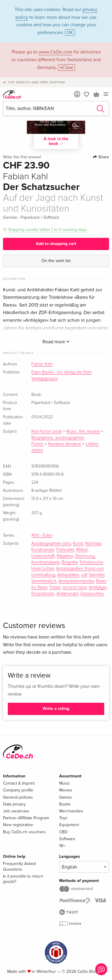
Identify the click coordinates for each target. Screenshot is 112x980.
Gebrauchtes (92, 594)
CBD (63, 832)
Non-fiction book (47, 431)
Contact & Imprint (19, 783)
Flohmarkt (65, 550)
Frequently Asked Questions (19, 866)
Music (65, 783)
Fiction (37, 444)
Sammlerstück (44, 581)
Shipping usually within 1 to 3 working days (47, 230)
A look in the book (56, 141)
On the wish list (56, 261)
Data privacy (14, 804)
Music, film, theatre (83, 431)
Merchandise (71, 811)
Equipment (69, 825)
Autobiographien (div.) (51, 543)
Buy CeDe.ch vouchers (24, 832)
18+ (62, 846)
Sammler (97, 575)
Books (65, 804)
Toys (63, 818)
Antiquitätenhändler (76, 581)
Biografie (70, 562)
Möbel (82, 550)
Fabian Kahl (42, 364)
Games (66, 797)
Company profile (18, 790)
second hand (75, 587)
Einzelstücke (43, 594)
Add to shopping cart (56, 244)
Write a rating (56, 709)
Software (67, 839)
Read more (56, 342)
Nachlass (93, 543)
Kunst (78, 543)
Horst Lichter (43, 569)
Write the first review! (22, 157)
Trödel (55, 587)
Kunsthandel (43, 550)
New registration (18, 825)
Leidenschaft (43, 556)
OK (70, 33)
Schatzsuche (91, 562)
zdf (84, 575)
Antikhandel (67, 594)
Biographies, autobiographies (58, 438)
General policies (18, 797)
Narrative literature (65, 444)
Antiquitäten (68, 575)
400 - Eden (42, 535)
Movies (66, 790)
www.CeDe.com (55, 52)
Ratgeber (65, 556)
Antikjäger (98, 587)
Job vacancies (16, 811)
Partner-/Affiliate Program (26, 818)
